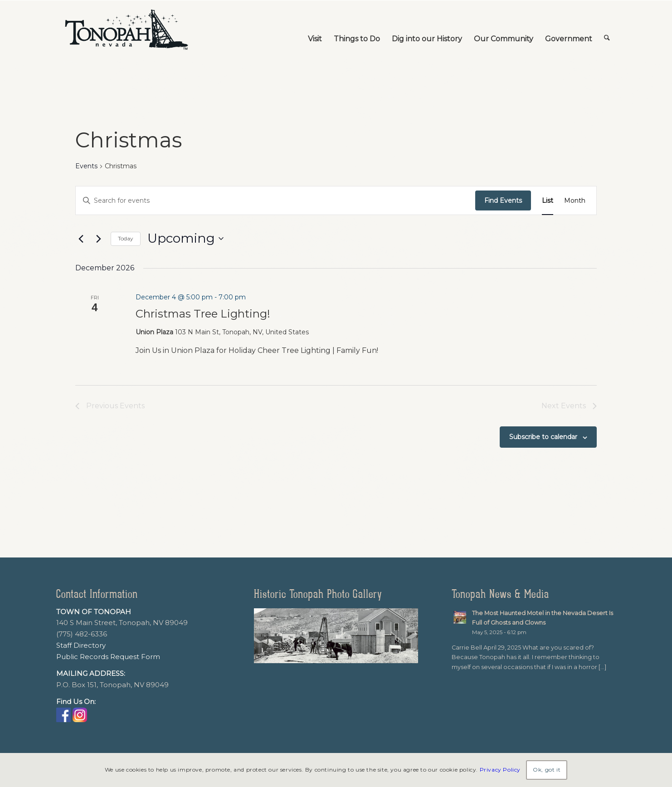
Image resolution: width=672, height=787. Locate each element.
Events (86, 166)
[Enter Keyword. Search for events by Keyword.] (275, 201)
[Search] (607, 30)
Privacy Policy (500, 770)
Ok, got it (547, 770)
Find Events (503, 200)
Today (126, 238)
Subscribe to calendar (543, 437)
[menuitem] (315, 30)
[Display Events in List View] (548, 201)
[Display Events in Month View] (575, 201)
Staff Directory (81, 645)
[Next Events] (98, 239)
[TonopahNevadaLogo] (126, 30)
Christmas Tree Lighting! (203, 314)
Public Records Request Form (108, 657)
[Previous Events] (81, 239)
